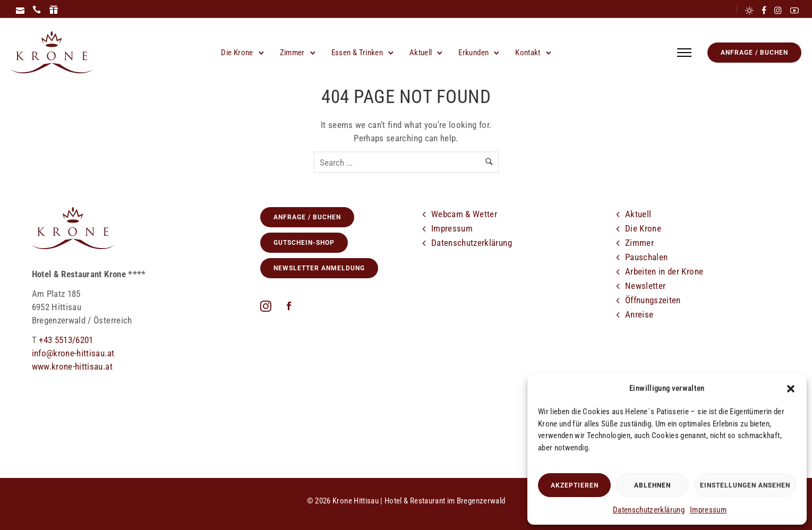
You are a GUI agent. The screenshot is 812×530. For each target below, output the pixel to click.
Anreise (639, 314)
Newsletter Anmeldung (319, 268)
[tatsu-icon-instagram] (778, 10)
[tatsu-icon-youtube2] (794, 10)
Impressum (708, 510)
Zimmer (292, 53)
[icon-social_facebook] (289, 307)
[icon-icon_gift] (54, 10)
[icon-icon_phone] (37, 10)
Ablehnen (652, 485)
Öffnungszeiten (653, 300)
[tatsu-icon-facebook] (764, 10)
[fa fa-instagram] (268, 306)
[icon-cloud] (663, 343)
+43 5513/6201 (66, 340)
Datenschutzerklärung (649, 510)
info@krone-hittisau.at (73, 353)
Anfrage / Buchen (754, 53)
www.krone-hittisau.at (72, 366)
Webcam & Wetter (464, 214)
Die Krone (237, 53)
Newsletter (646, 286)
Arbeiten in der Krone (664, 271)
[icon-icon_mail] (20, 10)
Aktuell (421, 53)
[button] (791, 389)
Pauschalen (647, 257)
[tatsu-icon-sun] (749, 10)
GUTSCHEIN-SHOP (304, 243)
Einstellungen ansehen (745, 485)
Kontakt (528, 53)
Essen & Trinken (357, 53)
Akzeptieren (575, 485)
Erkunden (473, 53)
